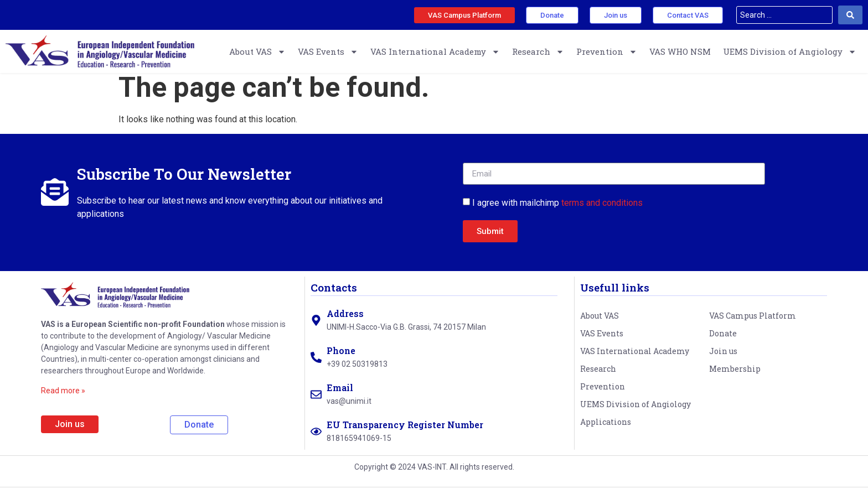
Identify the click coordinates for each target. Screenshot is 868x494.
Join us (723, 358)
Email (340, 395)
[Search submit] (850, 15)
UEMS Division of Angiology (790, 52)
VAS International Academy (435, 52)
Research (538, 52)
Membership (735, 376)
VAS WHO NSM (680, 51)
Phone (341, 358)
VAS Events (328, 52)
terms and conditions (602, 209)
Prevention (607, 52)
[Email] (316, 401)
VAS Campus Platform (753, 323)
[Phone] (316, 364)
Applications (606, 429)
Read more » (63, 397)
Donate (723, 340)
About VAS (257, 52)
